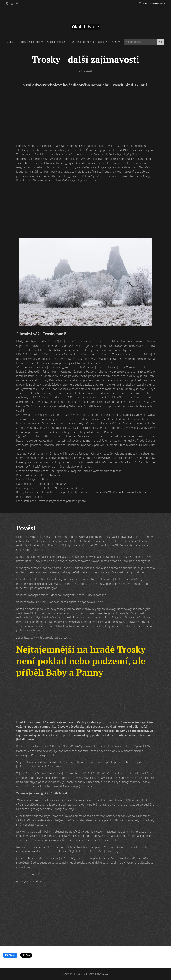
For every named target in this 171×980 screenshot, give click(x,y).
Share (10, 955)
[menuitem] (11, 42)
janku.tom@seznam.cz (154, 3)
